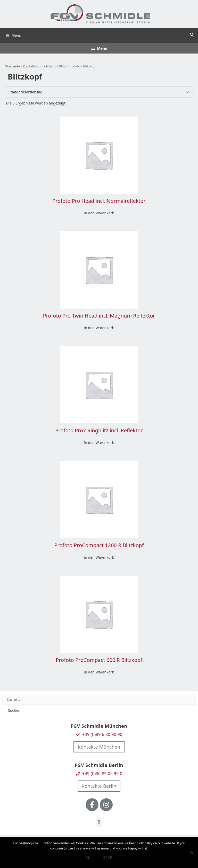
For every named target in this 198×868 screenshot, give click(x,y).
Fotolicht (49, 66)
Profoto (74, 66)
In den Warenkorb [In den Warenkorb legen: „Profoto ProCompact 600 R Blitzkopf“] (99, 672)
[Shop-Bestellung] (99, 92)
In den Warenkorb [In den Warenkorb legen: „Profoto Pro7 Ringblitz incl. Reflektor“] (99, 442)
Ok (88, 858)
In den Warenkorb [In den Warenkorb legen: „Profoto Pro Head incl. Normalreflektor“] (99, 213)
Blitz (62, 66)
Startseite (13, 66)
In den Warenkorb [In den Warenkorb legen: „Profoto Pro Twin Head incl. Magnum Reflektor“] (99, 328)
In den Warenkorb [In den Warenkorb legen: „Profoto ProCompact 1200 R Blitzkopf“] (99, 557)
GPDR (108, 858)
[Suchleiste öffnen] (192, 35)
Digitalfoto (31, 66)
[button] (99, 823)
